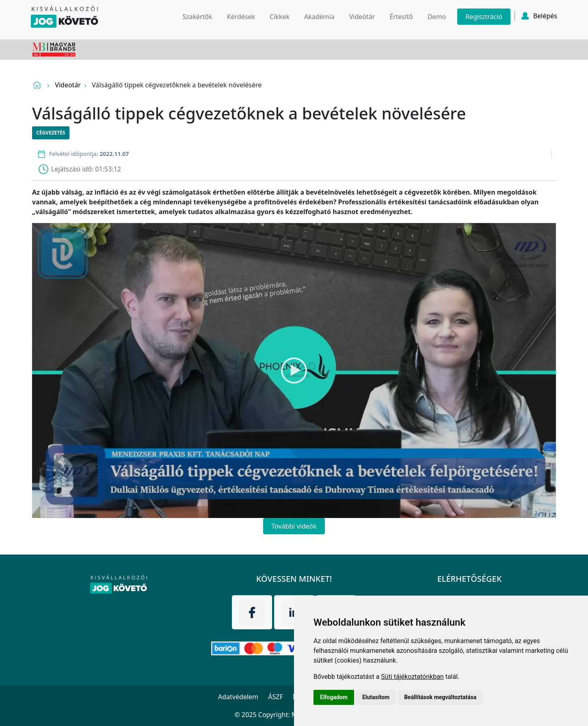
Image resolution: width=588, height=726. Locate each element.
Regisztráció (484, 17)
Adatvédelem (238, 697)
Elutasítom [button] (376, 697)
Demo (437, 17)
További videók (294, 526)
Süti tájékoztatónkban (412, 677)
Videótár (362, 17)
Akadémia (319, 17)
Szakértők (197, 17)
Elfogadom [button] (334, 697)
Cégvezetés (51, 133)
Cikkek (280, 17)
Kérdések (241, 17)
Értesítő (401, 17)
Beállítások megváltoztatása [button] (440, 697)
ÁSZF (275, 697)
